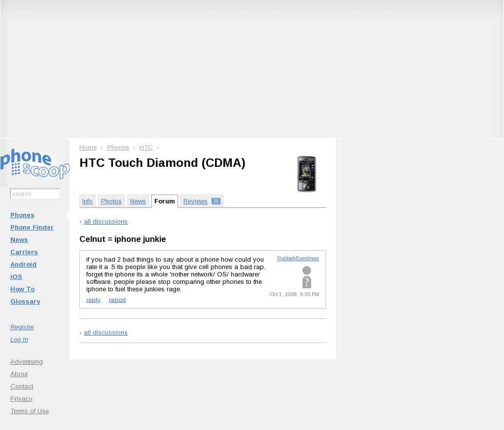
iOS (16, 277)
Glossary (25, 301)
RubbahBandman (298, 258)
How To (22, 289)
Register (22, 327)
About (19, 374)
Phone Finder (32, 227)
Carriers (24, 252)
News (19, 240)
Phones (22, 215)
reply (93, 299)
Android (23, 264)
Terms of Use (30, 411)
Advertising (27, 362)
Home (88, 147)
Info (88, 201)
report (117, 299)
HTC (146, 147)
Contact (22, 386)
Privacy (21, 399)
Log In (19, 339)
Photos (111, 201)
